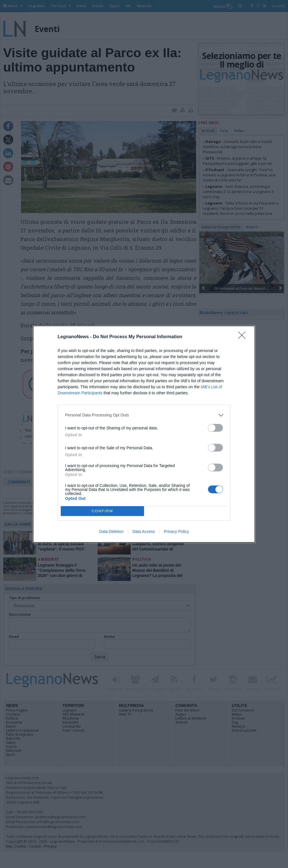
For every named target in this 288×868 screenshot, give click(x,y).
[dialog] (144, 434)
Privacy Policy (176, 531)
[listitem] (144, 415)
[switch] (215, 428)
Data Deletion (111, 531)
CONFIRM (102, 511)
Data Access (144, 531)
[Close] (244, 337)
